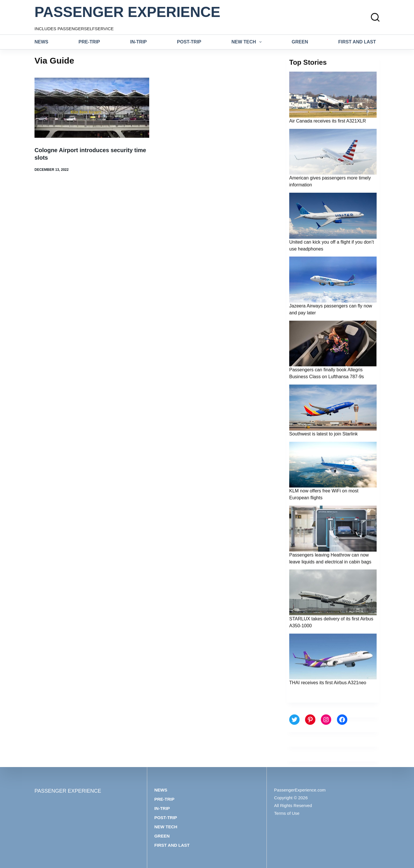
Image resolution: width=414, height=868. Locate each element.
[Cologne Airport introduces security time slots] (92, 108)
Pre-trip (89, 42)
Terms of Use (287, 813)
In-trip (139, 42)
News (41, 42)
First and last (357, 42)
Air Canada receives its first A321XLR (328, 121)
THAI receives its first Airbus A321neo (328, 683)
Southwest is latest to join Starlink (323, 434)
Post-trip (189, 42)
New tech (248, 42)
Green (300, 42)
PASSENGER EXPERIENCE (127, 12)
